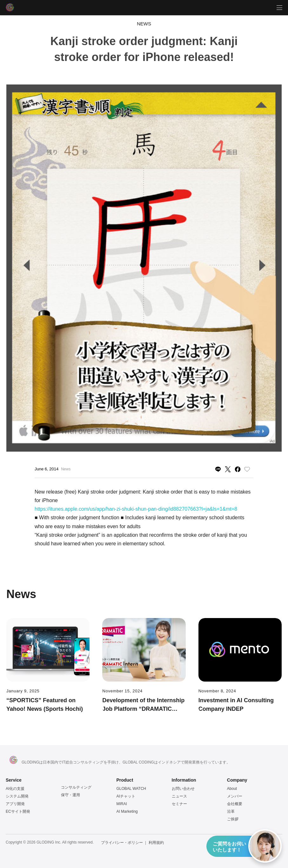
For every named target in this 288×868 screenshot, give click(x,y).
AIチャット (126, 796)
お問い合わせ (183, 789)
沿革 (231, 811)
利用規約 (156, 843)
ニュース (179, 796)
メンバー (235, 796)
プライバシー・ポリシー (122, 843)
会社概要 (235, 804)
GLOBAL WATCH (131, 789)
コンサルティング (76, 787)
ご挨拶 (233, 819)
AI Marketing (127, 811)
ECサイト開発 (18, 811)
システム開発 (17, 796)
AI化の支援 (15, 789)
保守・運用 (70, 795)
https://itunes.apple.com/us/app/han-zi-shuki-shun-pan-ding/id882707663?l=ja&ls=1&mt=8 (136, 509)
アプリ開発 (15, 804)
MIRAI (121, 804)
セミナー (179, 804)
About (232, 789)
